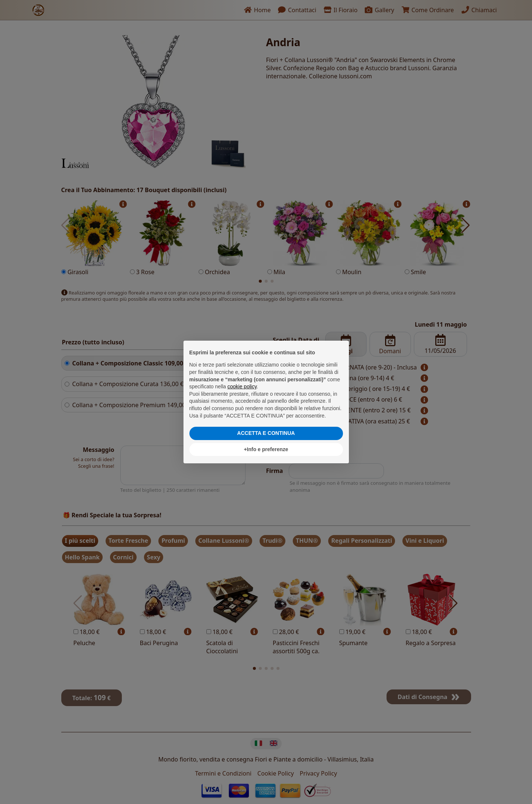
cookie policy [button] (242, 386)
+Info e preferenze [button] (266, 449)
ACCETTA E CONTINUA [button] (266, 433)
